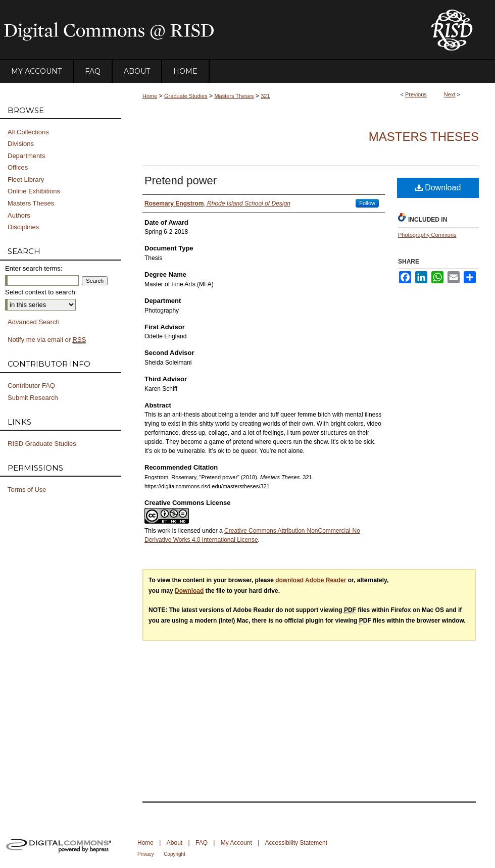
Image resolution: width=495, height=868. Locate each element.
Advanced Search (34, 322)
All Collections (28, 132)
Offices (18, 167)
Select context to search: (41, 292)
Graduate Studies (186, 96)
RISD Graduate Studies (42, 444)
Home (150, 96)
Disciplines (23, 227)
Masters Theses (234, 96)
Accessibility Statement (296, 843)
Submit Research (33, 398)
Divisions (21, 144)
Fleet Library (26, 180)
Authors (19, 215)
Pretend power (181, 181)
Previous (416, 94)
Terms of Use (27, 490)
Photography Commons (427, 235)
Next (450, 94)
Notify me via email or (47, 340)
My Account (236, 843)
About (175, 843)
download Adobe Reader (311, 580)
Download (438, 188)
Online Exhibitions (34, 191)
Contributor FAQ (31, 386)
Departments (26, 156)
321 (265, 96)
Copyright (175, 854)
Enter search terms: (34, 268)
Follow (367, 203)
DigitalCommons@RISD (207, 30)
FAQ (202, 843)
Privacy (146, 854)
